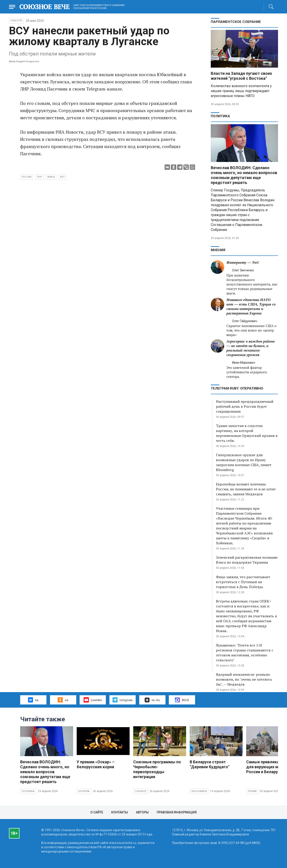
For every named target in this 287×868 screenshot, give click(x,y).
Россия (27, 177)
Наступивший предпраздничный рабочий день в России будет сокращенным (245, 406)
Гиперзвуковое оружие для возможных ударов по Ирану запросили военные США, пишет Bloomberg (244, 462)
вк (33, 700)
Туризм (252, 791)
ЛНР (39, 177)
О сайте (97, 812)
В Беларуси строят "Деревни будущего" (210, 764)
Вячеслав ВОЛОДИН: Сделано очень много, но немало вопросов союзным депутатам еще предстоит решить (244, 175)
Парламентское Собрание (236, 22)
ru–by (152, 700)
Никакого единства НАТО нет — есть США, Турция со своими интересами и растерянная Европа (251, 307)
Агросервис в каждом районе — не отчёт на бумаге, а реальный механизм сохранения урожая (251, 348)
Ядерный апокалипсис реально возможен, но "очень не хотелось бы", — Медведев (244, 679)
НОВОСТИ (16, 21)
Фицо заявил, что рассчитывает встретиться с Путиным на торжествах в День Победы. (243, 582)
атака (51, 177)
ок (63, 700)
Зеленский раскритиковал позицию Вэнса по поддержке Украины (247, 560)
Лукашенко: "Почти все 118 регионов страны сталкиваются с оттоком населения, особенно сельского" (245, 653)
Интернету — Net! (243, 262)
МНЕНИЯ (218, 250)
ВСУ (62, 177)
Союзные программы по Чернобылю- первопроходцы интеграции (157, 769)
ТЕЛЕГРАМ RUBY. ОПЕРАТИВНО (237, 388)
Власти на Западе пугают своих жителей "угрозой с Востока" (241, 76)
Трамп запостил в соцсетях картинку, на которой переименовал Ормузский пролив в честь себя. (247, 433)
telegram (123, 700)
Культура (84, 791)
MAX (182, 700)
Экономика (199, 791)
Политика (220, 116)
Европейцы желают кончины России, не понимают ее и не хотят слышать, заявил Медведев (246, 489)
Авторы (142, 812)
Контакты (120, 812)
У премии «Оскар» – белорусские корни (96, 764)
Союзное (141, 791)
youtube (93, 700)
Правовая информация (177, 812)
